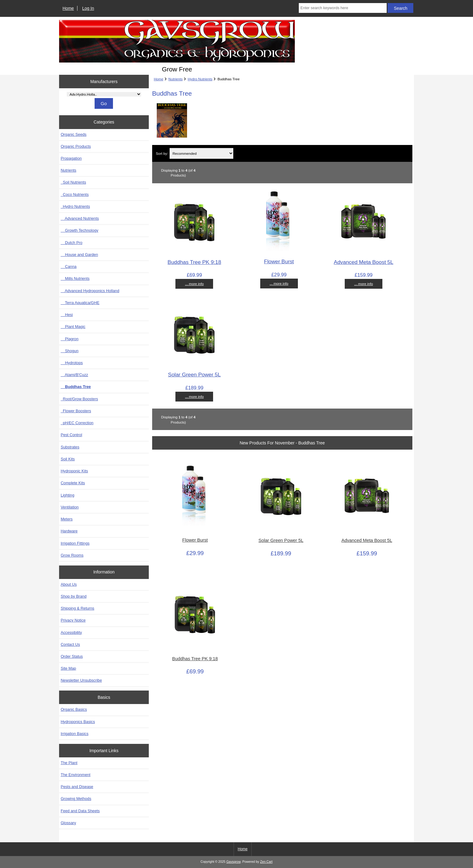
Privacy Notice (73, 620)
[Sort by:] (201, 153)
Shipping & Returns (77, 608)
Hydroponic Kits (74, 471)
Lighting (68, 495)
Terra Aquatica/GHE (80, 303)
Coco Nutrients (75, 194)
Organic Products (76, 146)
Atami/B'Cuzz (74, 375)
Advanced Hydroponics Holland (90, 291)
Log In (88, 8)
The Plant (69, 763)
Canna (69, 266)
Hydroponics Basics (78, 722)
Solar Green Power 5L (194, 375)
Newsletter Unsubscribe (81, 680)
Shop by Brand (73, 596)
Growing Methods (76, 799)
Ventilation (70, 507)
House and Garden (79, 255)
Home (68, 8)
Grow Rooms (72, 555)
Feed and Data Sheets (80, 811)
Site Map (68, 668)
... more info (194, 284)
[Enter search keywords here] (343, 8)
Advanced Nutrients (80, 218)
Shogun (69, 351)
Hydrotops (72, 363)
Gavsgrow (233, 862)
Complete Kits (73, 483)
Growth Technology (79, 230)
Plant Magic (73, 327)
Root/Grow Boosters (79, 399)
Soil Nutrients (73, 182)
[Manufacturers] (104, 94)
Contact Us (70, 644)
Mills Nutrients (75, 278)
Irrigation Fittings (75, 543)
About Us (69, 584)
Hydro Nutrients (200, 79)
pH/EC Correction (77, 423)
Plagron (69, 339)
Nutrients (175, 79)
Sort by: (162, 153)
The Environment (75, 775)
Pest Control (71, 435)
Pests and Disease (77, 787)
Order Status (72, 656)
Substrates (70, 447)
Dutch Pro (71, 243)
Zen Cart (266, 862)
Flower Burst (279, 261)
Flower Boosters (76, 411)
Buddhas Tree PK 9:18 (194, 262)
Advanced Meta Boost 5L (363, 262)
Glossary (68, 823)
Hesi (67, 315)
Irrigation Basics (75, 734)
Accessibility (71, 632)
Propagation (71, 158)
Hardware (69, 531)
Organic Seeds (73, 134)
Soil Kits (68, 459)
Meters (67, 519)
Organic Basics (74, 709)
